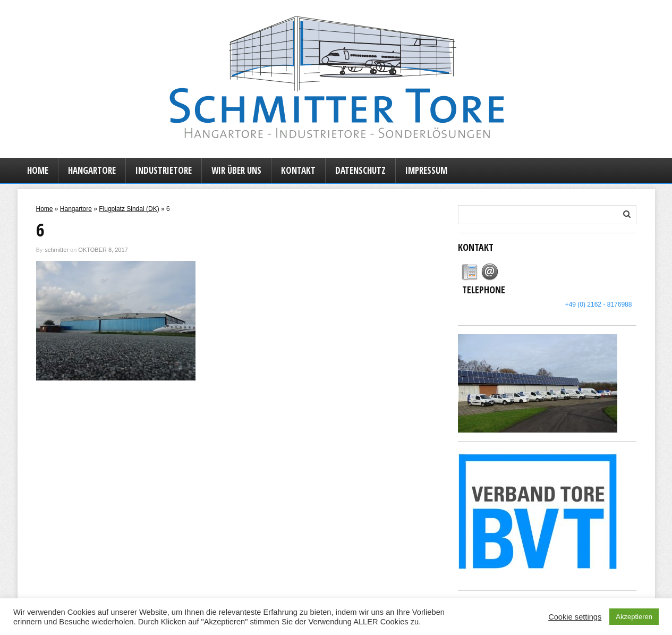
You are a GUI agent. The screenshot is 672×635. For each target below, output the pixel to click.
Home (38, 170)
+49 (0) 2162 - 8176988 (599, 304)
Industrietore (164, 170)
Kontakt (298, 170)
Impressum (426, 170)
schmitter (57, 250)
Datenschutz (360, 170)
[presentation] (470, 272)
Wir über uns (236, 170)
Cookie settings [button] (575, 617)
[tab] (470, 272)
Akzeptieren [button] (634, 617)
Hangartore (92, 170)
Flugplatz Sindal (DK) (129, 209)
